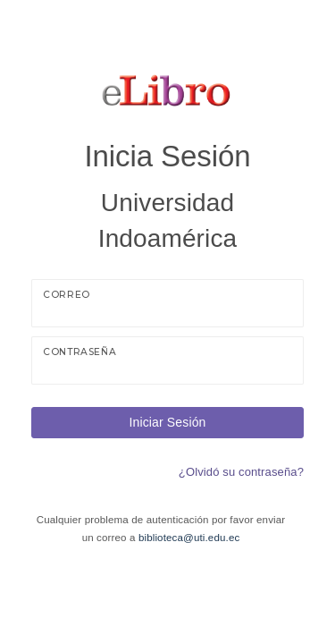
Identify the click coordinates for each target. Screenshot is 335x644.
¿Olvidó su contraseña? (241, 472)
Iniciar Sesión (167, 422)
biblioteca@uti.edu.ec (189, 538)
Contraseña (80, 352)
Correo (67, 295)
